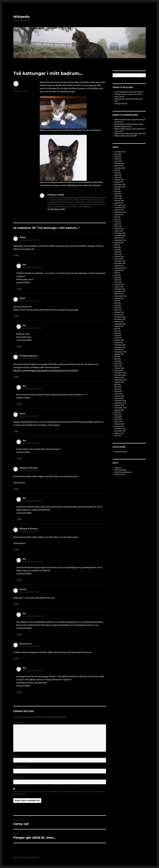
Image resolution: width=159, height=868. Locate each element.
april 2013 (118, 280)
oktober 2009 (119, 377)
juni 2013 (118, 275)
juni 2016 (118, 191)
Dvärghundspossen (29, 356)
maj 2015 (118, 222)
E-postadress (20, 767)
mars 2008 (118, 422)
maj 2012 (118, 305)
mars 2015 (118, 226)
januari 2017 (119, 182)
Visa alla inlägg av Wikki (56, 209)
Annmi (23, 589)
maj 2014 (118, 250)
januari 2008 (119, 426)
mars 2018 (118, 161)
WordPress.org (120, 475)
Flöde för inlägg (120, 470)
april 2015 (118, 224)
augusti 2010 (119, 354)
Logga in (118, 468)
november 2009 (120, 375)
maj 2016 (118, 194)
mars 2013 (118, 282)
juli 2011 (117, 329)
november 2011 (120, 319)
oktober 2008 (119, 405)
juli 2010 (117, 357)
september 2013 (120, 268)
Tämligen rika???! (121, 104)
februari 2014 (119, 257)
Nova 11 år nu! (119, 97)
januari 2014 (119, 259)
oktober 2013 (119, 266)
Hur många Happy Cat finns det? (134, 134)
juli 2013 (117, 273)
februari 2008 (119, 424)
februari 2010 (119, 368)
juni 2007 (118, 436)
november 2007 (120, 431)
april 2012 (118, 308)
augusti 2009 (119, 382)
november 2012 (120, 291)
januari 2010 (119, 371)
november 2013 (120, 264)
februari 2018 (119, 163)
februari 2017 (119, 180)
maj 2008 (118, 417)
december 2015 (120, 205)
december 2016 (120, 184)
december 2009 (120, 373)
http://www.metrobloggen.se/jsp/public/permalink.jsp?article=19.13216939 (46, 370)
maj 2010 (118, 361)
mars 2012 (118, 310)
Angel (22, 298)
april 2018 (118, 159)
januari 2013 (119, 287)
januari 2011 (119, 343)
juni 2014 (118, 247)
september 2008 (120, 408)
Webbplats (18, 778)
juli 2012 (117, 301)
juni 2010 (118, 359)
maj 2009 (118, 389)
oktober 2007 (119, 433)
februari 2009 (119, 396)
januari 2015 (119, 231)
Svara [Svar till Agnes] (16, 431)
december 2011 (120, 317)
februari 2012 (119, 312)
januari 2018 (119, 166)
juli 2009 (118, 384)
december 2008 (120, 401)
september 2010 (120, 352)
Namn (16, 756)
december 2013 (120, 261)
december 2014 (120, 233)
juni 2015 (118, 219)
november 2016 (120, 187)
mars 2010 (118, 366)
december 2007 (120, 429)
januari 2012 (119, 315)
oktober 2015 (119, 210)
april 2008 (118, 419)
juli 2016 (117, 189)
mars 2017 (118, 177)
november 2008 (120, 403)
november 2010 (120, 347)
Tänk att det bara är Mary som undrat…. (129, 94)
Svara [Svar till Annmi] (16, 604)
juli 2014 (117, 245)
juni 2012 (118, 303)
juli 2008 (118, 412)
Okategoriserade (121, 452)
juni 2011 (117, 331)
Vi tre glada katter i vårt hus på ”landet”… (129, 92)
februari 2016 (119, 201)
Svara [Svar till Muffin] (16, 255)
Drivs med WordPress (31, 858)
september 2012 (120, 296)
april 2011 (118, 336)
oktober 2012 (119, 294)
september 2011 (120, 324)
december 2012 (120, 289)
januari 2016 (119, 203)
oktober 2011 (119, 322)
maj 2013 (118, 277)
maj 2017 (118, 173)
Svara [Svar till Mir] (19, 289)
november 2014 (120, 236)
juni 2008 (118, 415)
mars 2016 (118, 198)
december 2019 (120, 152)
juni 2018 (118, 154)
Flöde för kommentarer (123, 472)
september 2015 (120, 212)
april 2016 (118, 196)
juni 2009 (118, 387)
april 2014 (118, 252)
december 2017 (120, 168)
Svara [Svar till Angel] (16, 316)
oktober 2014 (119, 238)
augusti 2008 (119, 410)
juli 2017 (117, 170)
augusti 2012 (119, 298)
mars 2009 (118, 394)
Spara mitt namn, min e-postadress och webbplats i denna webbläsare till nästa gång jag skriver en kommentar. (59, 793)
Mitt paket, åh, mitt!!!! (129, 136)
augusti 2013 (119, 270)
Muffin (23, 237)
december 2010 (120, 345)
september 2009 (120, 380)
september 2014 (120, 240)
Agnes (22, 413)
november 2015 (120, 208)
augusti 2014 (119, 243)
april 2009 (118, 391)
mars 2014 (118, 254)
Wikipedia (21, 17)
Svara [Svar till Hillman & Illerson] (16, 489)
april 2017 (118, 175)
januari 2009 (119, 398)
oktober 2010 (119, 350)
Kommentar (19, 722)
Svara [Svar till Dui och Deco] (16, 659)
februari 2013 (119, 284)
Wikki (15, 88)
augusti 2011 (119, 326)
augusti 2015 (119, 215)
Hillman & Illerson (29, 468)
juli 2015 (117, 217)
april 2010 (118, 364)
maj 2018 (118, 156)
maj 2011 (118, 333)
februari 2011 (119, 340)
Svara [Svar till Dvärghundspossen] (16, 377)
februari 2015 (119, 229)
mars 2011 (118, 338)
